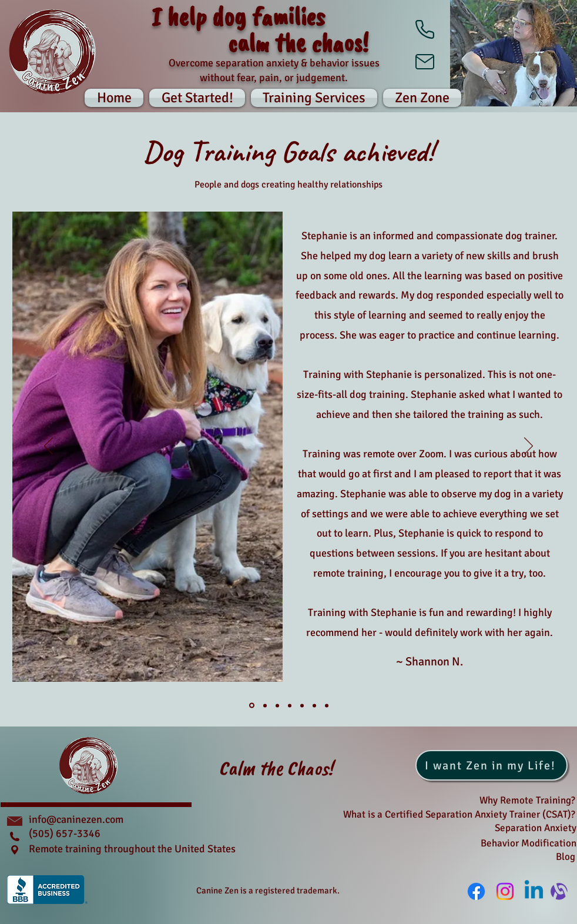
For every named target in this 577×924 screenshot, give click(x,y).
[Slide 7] (327, 705)
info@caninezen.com (76, 819)
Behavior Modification (529, 843)
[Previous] (48, 447)
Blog (566, 857)
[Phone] (425, 29)
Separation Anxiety (536, 828)
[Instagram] (505, 891)
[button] (421, 98)
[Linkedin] (534, 891)
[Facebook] (476, 891)
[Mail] (425, 62)
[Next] (529, 447)
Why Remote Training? (527, 800)
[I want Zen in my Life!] (492, 765)
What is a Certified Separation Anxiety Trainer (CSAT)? (459, 814)
